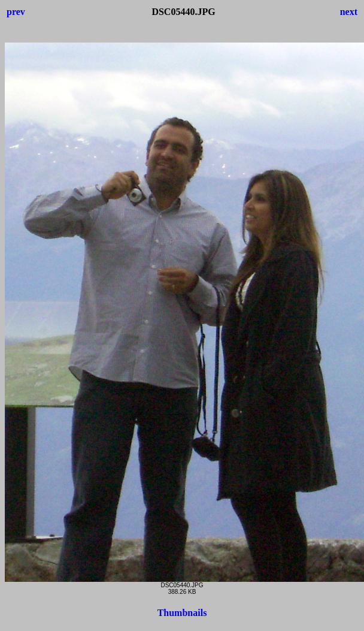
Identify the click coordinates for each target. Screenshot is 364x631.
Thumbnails (182, 613)
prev (16, 12)
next (349, 12)
